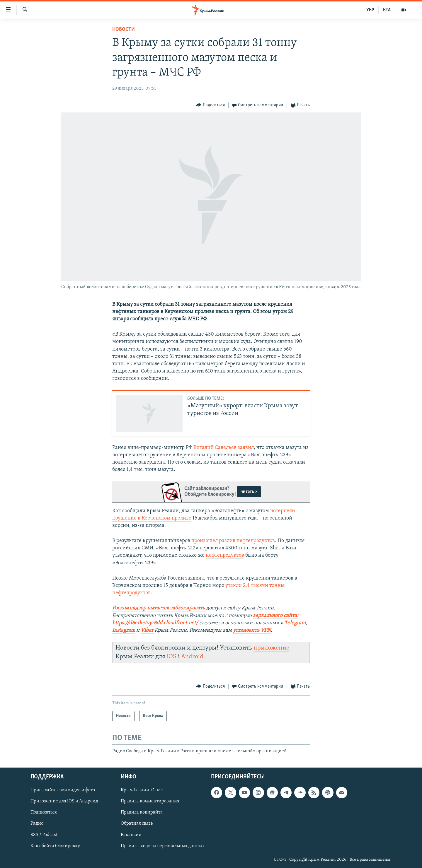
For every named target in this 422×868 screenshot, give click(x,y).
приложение (271, 648)
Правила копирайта (142, 812)
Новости (124, 29)
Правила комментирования (150, 801)
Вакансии (131, 835)
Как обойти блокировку (55, 846)
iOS (172, 657)
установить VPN (252, 630)
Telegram (295, 623)
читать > (249, 492)
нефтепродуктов (225, 555)
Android (192, 657)
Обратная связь (137, 823)
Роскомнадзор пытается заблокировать (159, 608)
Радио (37, 823)
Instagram (124, 630)
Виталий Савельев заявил (224, 448)
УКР (370, 10)
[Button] (210, 105)
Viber (147, 630)
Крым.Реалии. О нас (142, 790)
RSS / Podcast (44, 835)
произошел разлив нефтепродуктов (233, 541)
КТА (387, 10)
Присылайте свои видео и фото (63, 790)
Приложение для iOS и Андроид (64, 801)
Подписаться (44, 812)
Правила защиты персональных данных (163, 846)
